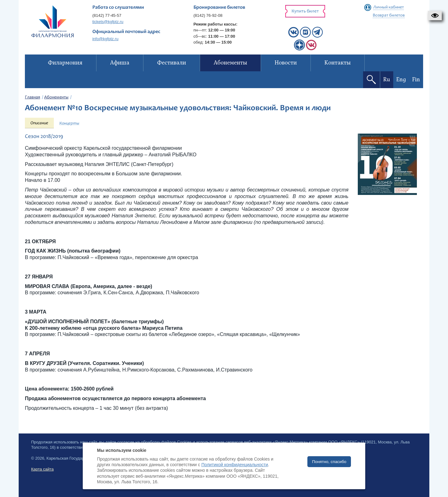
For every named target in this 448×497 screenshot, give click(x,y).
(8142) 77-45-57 (107, 15)
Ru (387, 80)
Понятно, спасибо (329, 462)
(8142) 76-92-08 (208, 15)
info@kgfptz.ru (105, 39)
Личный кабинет (389, 7)
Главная (33, 97)
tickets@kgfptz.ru (108, 22)
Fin (416, 80)
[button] (435, 16)
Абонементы (56, 97)
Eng (401, 80)
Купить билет (305, 11)
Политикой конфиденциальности (235, 465)
